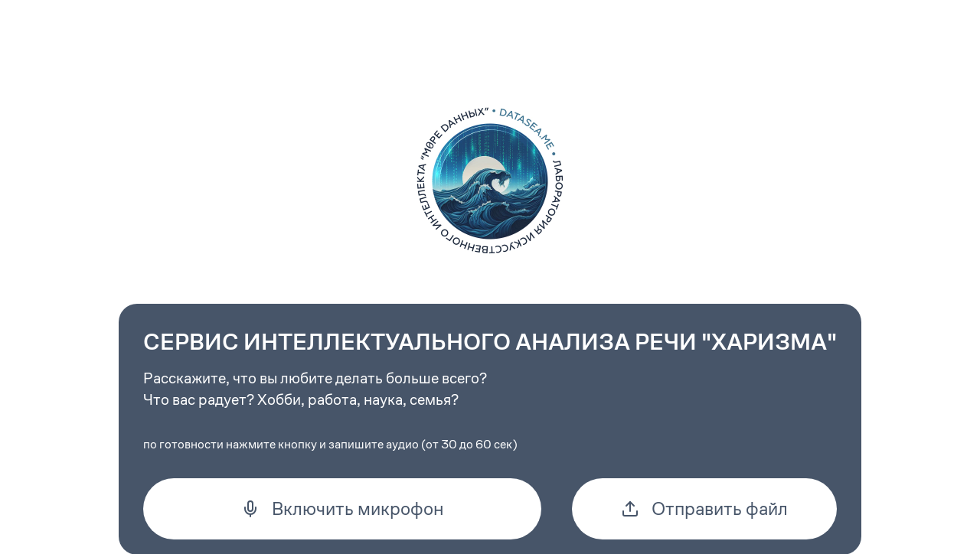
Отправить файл (704, 509)
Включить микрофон (343, 509)
